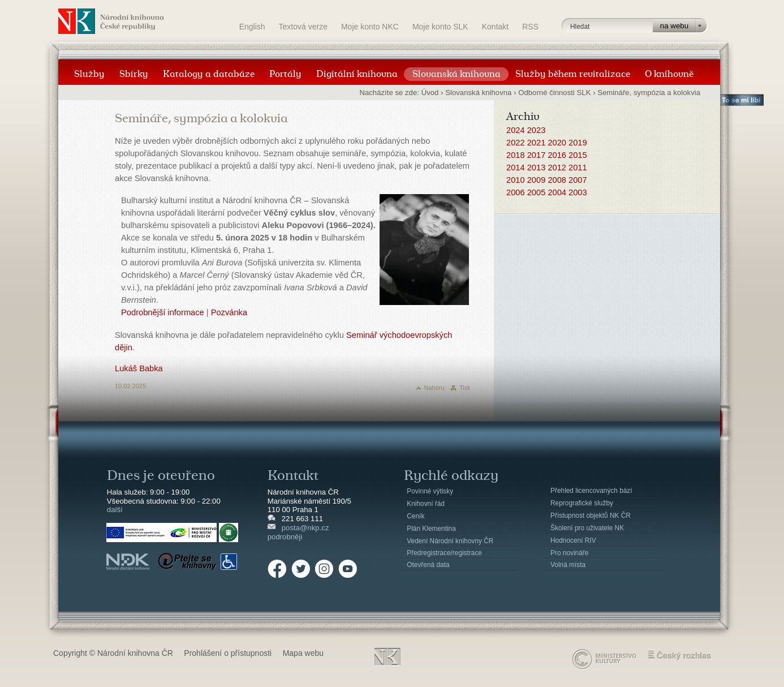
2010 (516, 180)
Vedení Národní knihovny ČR (450, 541)
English (252, 27)
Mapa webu (303, 653)
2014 (516, 168)
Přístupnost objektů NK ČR (591, 516)
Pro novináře (569, 553)
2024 (516, 130)
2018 (516, 155)
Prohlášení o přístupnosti (228, 653)
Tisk (465, 388)
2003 (578, 192)
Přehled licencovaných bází (591, 491)
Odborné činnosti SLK (554, 93)
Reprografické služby (582, 503)
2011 (578, 168)
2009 (537, 180)
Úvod (430, 93)
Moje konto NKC (370, 27)
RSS (530, 27)
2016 (557, 155)
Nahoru (434, 388)
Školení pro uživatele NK (587, 528)
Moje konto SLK (440, 27)
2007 (578, 180)
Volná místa (568, 565)
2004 (557, 192)
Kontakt (495, 27)
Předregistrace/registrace (444, 553)
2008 (557, 180)
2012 (557, 168)
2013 (537, 168)
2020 (557, 143)
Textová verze (303, 27)
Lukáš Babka (139, 368)
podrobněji (285, 537)
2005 (537, 192)
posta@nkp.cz (305, 528)
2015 (578, 155)
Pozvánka (229, 312)
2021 (537, 143)
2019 (578, 143)
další (115, 510)
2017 (537, 155)
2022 (516, 143)
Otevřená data (428, 565)
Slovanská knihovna (478, 93)
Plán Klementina (431, 529)
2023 (537, 130)
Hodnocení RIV (573, 540)
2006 (516, 192)
